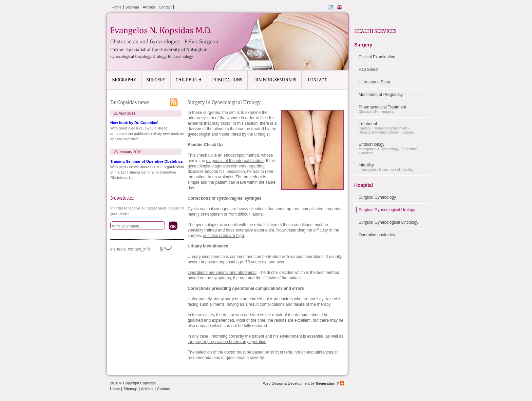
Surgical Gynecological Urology (387, 210)
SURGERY (156, 80)
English (340, 7)
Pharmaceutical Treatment (394, 109)
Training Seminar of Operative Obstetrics (147, 161)
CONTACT (317, 80)
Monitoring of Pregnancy (381, 95)
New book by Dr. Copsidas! (134, 123)
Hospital (364, 185)
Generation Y (327, 383)
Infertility (394, 167)
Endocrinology (394, 149)
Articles (149, 7)
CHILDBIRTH (189, 80)
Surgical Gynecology (377, 197)
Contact (165, 7)
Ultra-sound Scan (374, 82)
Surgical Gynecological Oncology (388, 222)
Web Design (273, 383)
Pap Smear (369, 69)
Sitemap (132, 7)
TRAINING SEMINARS (274, 80)
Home (117, 7)
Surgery (363, 45)
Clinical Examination (377, 57)
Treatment (394, 128)
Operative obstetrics (377, 235)
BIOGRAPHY (124, 80)
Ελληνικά (331, 7)
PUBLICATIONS (227, 80)
